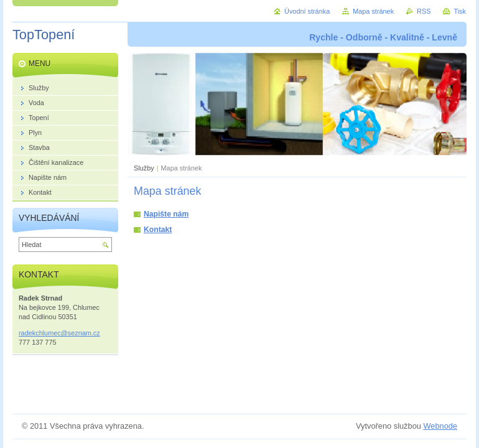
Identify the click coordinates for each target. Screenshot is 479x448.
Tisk (460, 11)
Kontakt (158, 230)
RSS (424, 11)
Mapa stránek (373, 11)
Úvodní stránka (307, 11)
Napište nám (166, 214)
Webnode (440, 426)
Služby (144, 168)
